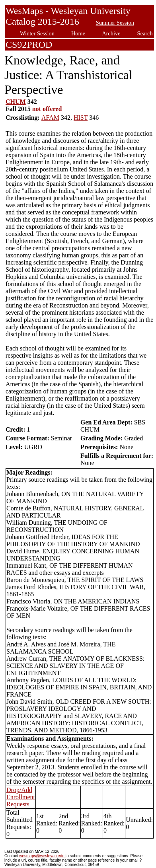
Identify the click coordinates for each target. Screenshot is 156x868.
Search (145, 33)
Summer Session (115, 23)
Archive (111, 33)
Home (78, 33)
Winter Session (37, 33)
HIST (81, 118)
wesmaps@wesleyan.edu (42, 856)
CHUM (16, 102)
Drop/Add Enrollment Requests (21, 797)
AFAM (50, 118)
